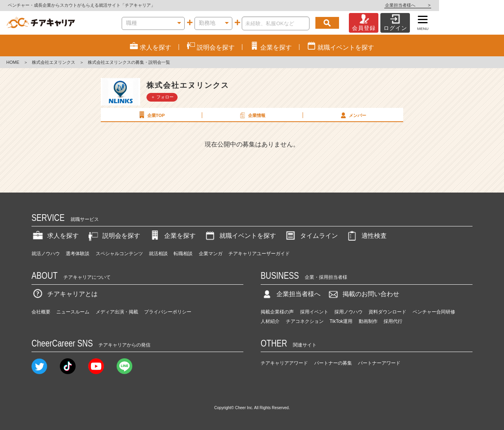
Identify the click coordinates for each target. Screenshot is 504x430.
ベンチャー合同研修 (434, 312)
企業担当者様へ (472, 5)
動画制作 (368, 321)
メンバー (352, 115)
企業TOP (151, 115)
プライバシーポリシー (168, 312)
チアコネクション (305, 321)
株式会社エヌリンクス (54, 62)
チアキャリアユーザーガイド (259, 254)
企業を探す (172, 236)
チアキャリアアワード (284, 363)
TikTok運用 (341, 321)
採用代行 (393, 321)
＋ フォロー (162, 97)
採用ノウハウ (348, 312)
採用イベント (314, 312)
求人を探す (55, 236)
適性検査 (366, 236)
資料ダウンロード (387, 312)
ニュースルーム (73, 312)
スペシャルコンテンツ (119, 254)
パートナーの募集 (333, 363)
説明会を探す (113, 236)
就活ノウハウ (46, 254)
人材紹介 (270, 321)
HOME (13, 62)
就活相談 (158, 254)
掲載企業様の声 (277, 312)
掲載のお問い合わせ (363, 294)
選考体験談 (78, 254)
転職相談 (183, 254)
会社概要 (41, 312)
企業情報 (252, 115)
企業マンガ (211, 254)
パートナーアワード (379, 363)
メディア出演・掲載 (117, 312)
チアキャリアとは (65, 294)
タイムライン (311, 236)
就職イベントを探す (240, 236)
